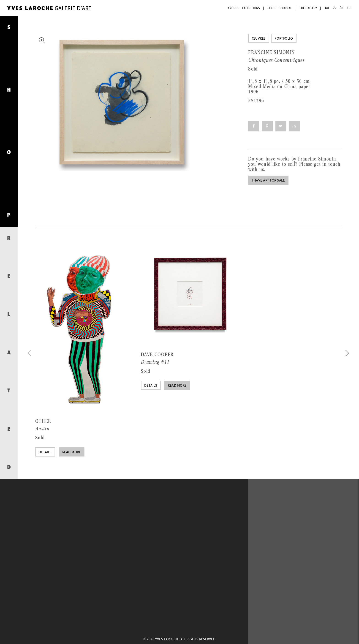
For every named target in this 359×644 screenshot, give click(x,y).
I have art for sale (268, 181)
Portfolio (284, 39)
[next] (346, 353)
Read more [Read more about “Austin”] (72, 452)
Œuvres (259, 39)
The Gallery (308, 8)
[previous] (30, 353)
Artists (233, 8)
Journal (286, 8)
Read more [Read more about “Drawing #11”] (177, 386)
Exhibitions (251, 8)
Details (45, 452)
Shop (272, 8)
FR (349, 8)
